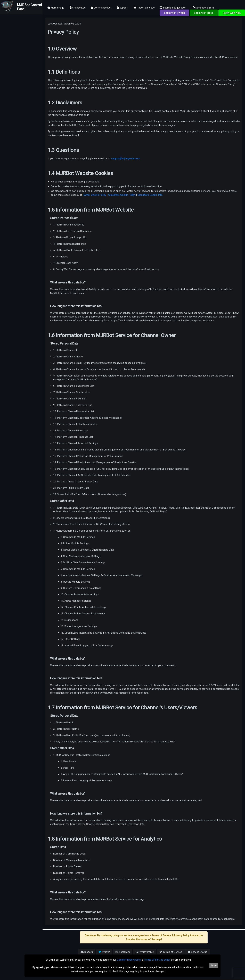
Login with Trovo (204, 13)
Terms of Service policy (157, 960)
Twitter (104, 952)
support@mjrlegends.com (126, 158)
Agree (214, 966)
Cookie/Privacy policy (129, 960)
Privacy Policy (145, 952)
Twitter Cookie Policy (94, 195)
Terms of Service (171, 952)
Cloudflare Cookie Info (150, 195)
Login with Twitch (174, 13)
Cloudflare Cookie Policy (122, 195)
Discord (87, 952)
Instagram (123, 952)
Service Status (198, 952)
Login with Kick (232, 13)
